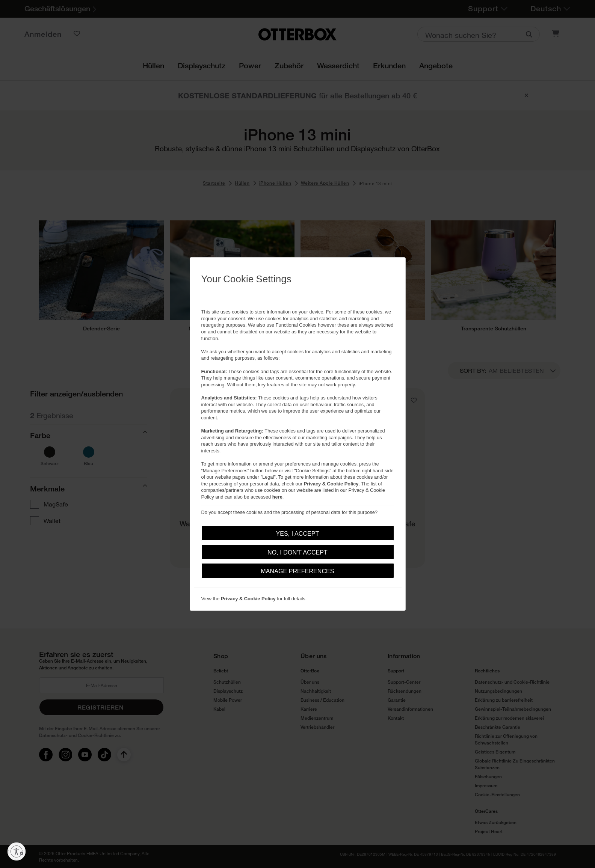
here (277, 497)
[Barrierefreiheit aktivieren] (17, 851)
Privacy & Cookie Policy (331, 484)
